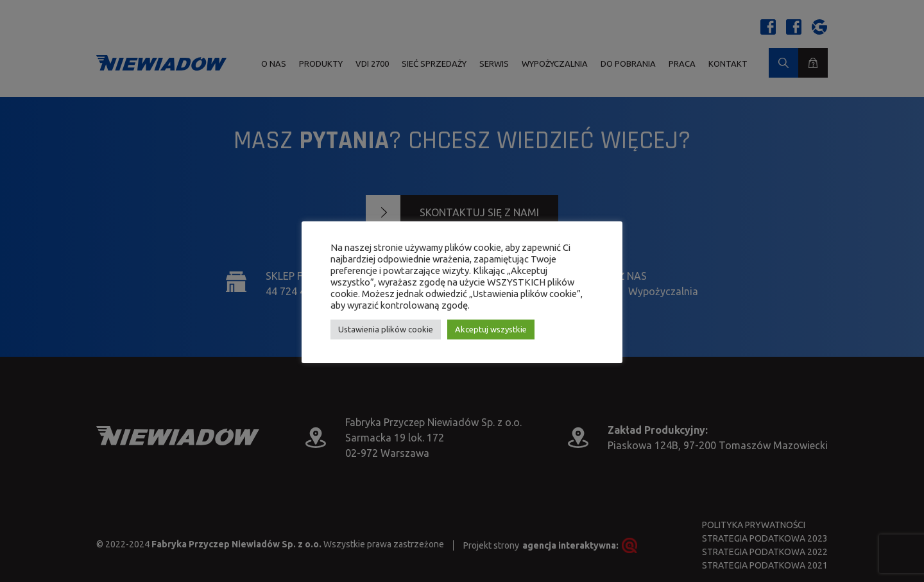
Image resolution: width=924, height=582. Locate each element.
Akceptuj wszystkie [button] (491, 329)
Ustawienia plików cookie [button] (386, 329)
